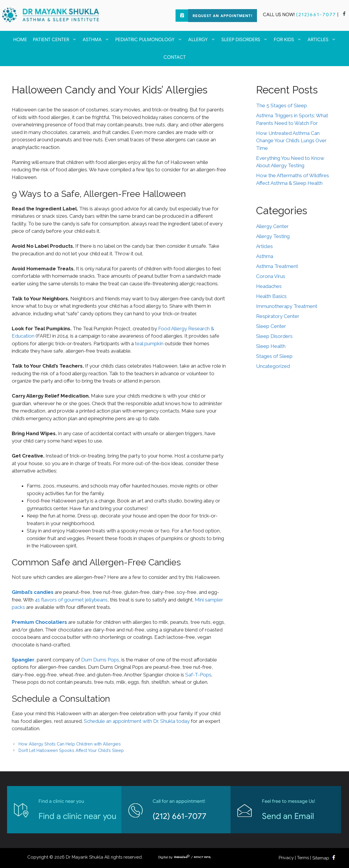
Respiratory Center (278, 316)
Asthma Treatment (277, 266)
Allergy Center (272, 226)
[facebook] (344, 15)
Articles (323, 40)
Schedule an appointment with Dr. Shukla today (137, 721)
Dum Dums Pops (100, 660)
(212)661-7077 (316, 15)
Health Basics (271, 296)
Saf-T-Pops (198, 675)
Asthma (97, 40)
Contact (175, 57)
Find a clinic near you (77, 816)
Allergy (203, 40)
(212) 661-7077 (179, 816)
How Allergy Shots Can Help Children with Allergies (70, 744)
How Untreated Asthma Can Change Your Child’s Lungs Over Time (291, 141)
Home (20, 40)
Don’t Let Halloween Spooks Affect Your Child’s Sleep (71, 750)
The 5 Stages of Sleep (282, 105)
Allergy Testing (273, 236)
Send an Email (288, 816)
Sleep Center (271, 326)
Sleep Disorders (246, 40)
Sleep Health (271, 346)
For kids (289, 40)
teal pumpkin (149, 343)
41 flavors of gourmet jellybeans (71, 600)
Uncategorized (273, 366)
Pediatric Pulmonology (150, 40)
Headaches (269, 286)
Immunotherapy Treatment (287, 306)
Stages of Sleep (274, 356)
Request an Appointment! (223, 16)
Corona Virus (271, 276)
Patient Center (56, 40)
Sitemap (321, 858)
